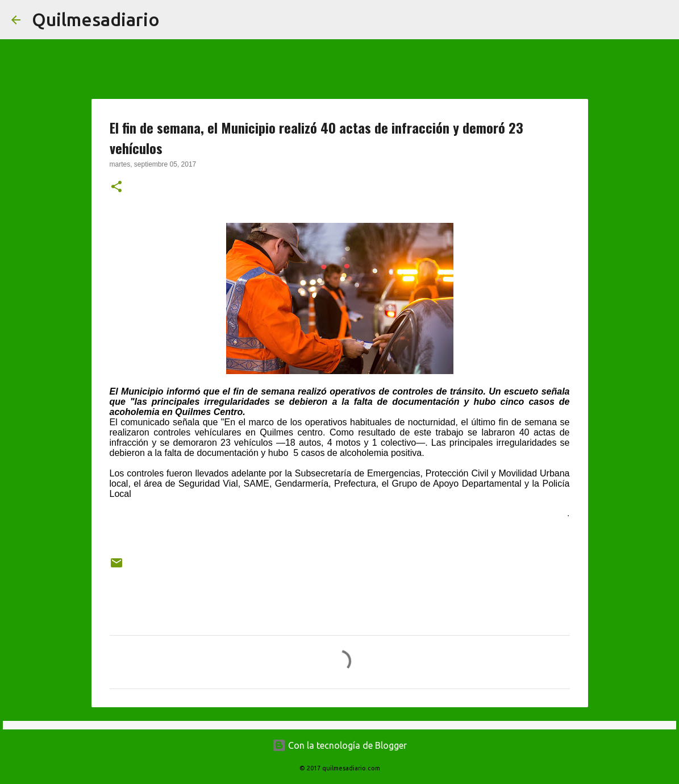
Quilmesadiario (96, 19)
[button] (116, 188)
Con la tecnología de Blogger (339, 745)
